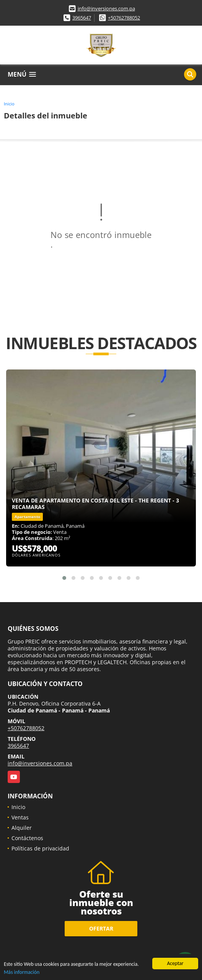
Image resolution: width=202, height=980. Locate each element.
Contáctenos (27, 838)
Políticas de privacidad (40, 848)
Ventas (20, 817)
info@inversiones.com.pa (106, 8)
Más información (22, 972)
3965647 (82, 18)
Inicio (9, 104)
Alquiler (22, 828)
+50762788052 (124, 18)
